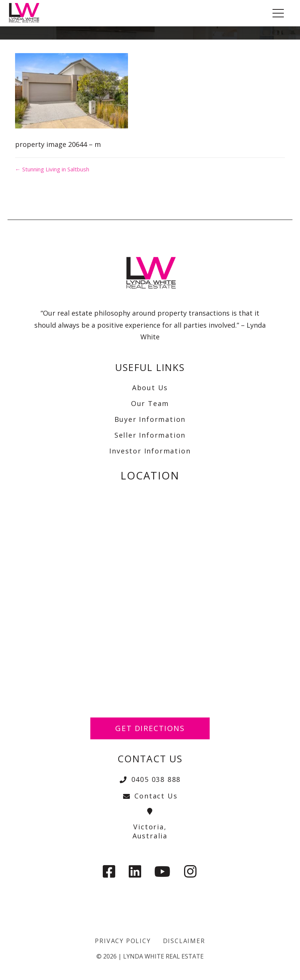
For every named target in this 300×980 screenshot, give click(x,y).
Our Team (150, 403)
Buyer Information (150, 419)
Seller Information (150, 435)
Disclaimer (184, 941)
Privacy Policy (123, 941)
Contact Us (150, 796)
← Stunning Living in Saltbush (52, 169)
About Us (150, 388)
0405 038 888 (150, 779)
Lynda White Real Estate (163, 956)
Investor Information (150, 451)
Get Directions (150, 728)
